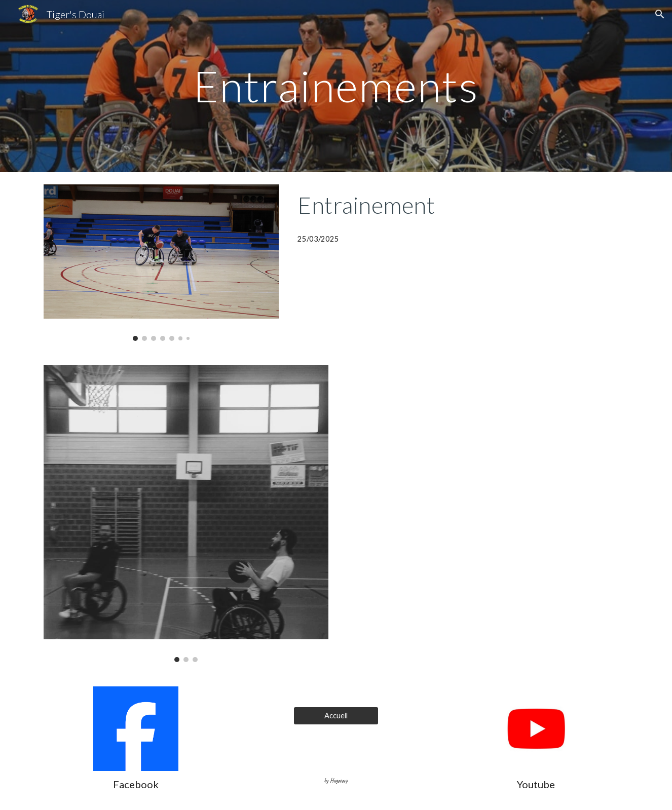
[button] (660, 14)
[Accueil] (336, 715)
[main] (336, 86)
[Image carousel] (161, 263)
